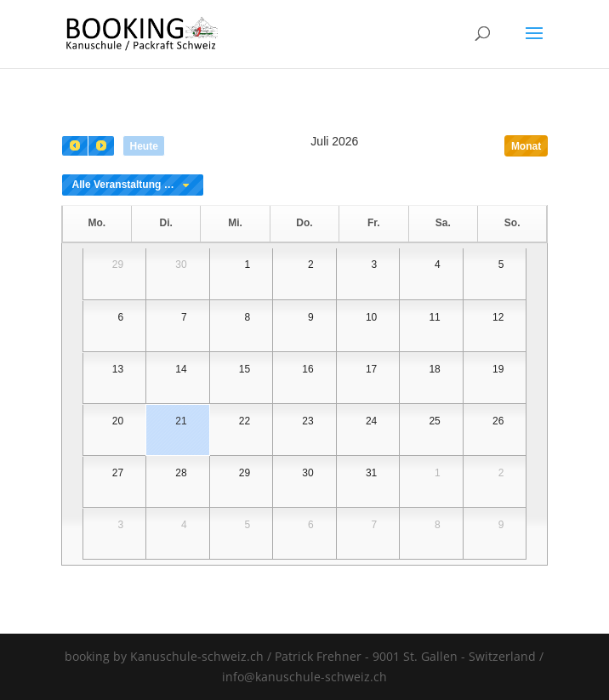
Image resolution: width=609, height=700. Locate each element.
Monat (526, 146)
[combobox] (133, 185)
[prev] (75, 146)
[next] (101, 146)
